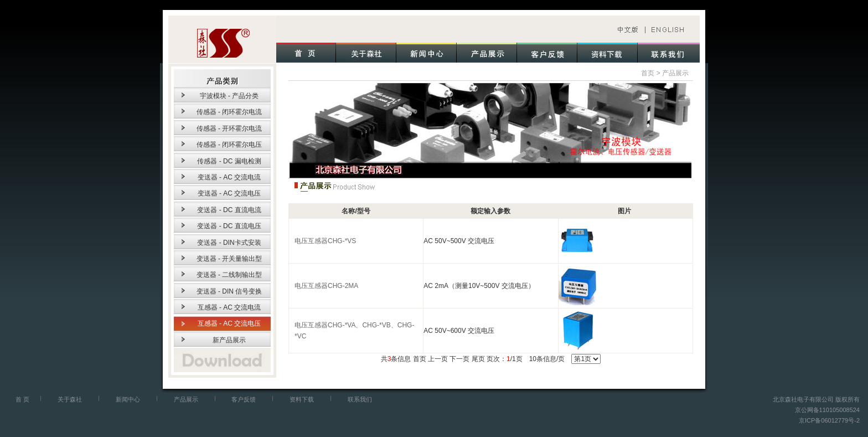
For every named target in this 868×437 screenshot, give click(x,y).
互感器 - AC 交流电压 (229, 323)
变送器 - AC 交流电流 (229, 177)
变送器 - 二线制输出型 (229, 275)
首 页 (22, 399)
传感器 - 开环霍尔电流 (229, 128)
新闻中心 (128, 399)
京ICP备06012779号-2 (829, 420)
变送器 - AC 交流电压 (229, 193)
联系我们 (360, 399)
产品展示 (675, 73)
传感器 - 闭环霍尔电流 (229, 112)
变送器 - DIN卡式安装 (229, 243)
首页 (648, 73)
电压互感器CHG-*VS (325, 241)
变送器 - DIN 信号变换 (229, 291)
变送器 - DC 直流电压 (229, 226)
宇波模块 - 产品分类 (229, 96)
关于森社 (70, 399)
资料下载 (302, 399)
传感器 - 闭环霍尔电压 (229, 145)
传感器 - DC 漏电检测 (229, 161)
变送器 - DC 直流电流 (229, 210)
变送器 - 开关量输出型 (229, 259)
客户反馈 (244, 399)
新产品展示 (229, 340)
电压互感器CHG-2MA (326, 286)
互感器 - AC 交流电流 (229, 307)
